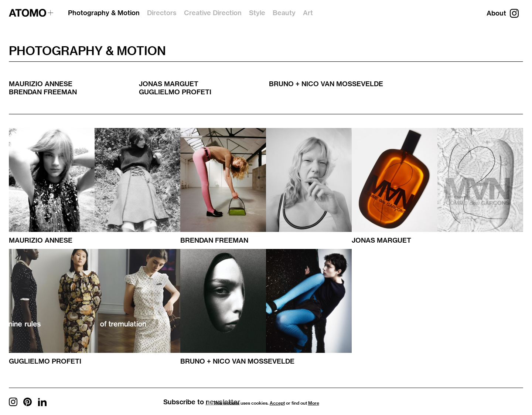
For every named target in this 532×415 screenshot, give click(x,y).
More (314, 403)
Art (308, 13)
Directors (162, 13)
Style (257, 13)
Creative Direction (213, 13)
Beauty (284, 13)
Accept (277, 403)
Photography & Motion (104, 13)
